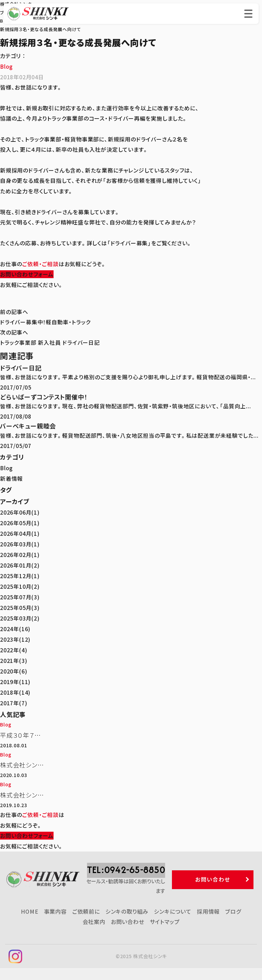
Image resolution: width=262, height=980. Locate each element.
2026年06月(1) (20, 513)
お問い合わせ (128, 933)
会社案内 (94, 933)
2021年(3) (13, 658)
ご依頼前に (86, 923)
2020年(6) (13, 668)
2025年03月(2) (20, 616)
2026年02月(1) (20, 554)
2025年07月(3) (20, 596)
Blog (7, 66)
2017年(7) (13, 700)
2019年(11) (15, 679)
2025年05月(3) (20, 606)
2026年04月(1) (20, 533)
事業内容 (55, 923)
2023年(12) (15, 637)
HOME (30, 923)
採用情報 (208, 923)
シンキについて (173, 923)
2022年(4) (13, 648)
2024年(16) (15, 627)
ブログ (233, 923)
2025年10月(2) (20, 585)
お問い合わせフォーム (27, 274)
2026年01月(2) (20, 564)
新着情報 (11, 479)
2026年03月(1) (20, 544)
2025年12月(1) (20, 575)
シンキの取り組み (127, 923)
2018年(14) (15, 689)
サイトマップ (165, 933)
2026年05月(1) (20, 523)
